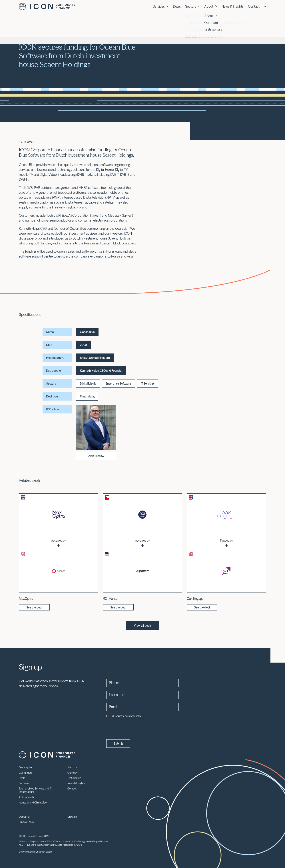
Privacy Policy (26, 822)
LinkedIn (72, 817)
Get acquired (26, 767)
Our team (73, 773)
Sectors (192, 6)
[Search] (265, 7)
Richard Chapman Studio (40, 852)
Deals (177, 6)
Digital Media (88, 383)
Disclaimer (25, 817)
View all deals (143, 626)
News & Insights (233, 6)
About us (72, 767)
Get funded (25, 773)
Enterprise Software (118, 383)
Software (24, 783)
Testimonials (74, 778)
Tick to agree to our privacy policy (124, 716)
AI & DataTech (26, 797)
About (211, 6)
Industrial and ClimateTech (33, 803)
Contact (254, 6)
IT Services (148, 383)
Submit (118, 744)
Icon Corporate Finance (47, 7)
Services (161, 6)
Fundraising (87, 396)
